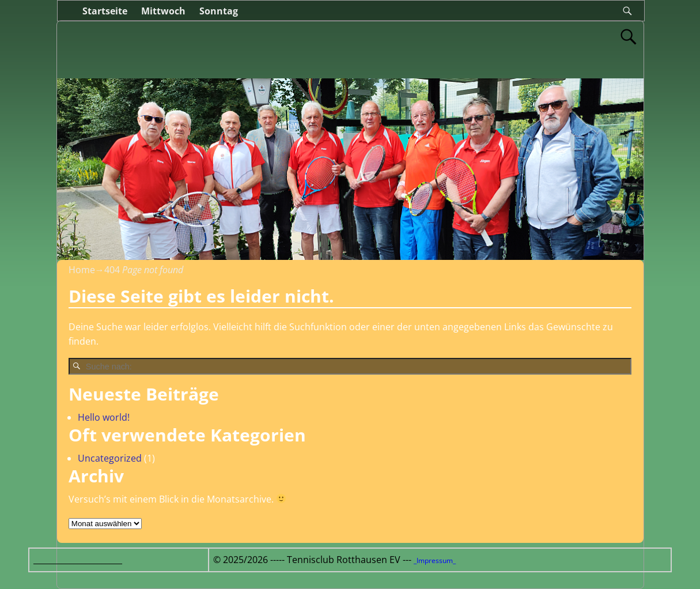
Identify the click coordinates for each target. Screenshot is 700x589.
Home (82, 270)
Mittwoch (163, 11)
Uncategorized (110, 458)
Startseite (105, 11)
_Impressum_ (435, 560)
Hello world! (104, 417)
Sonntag (219, 11)
